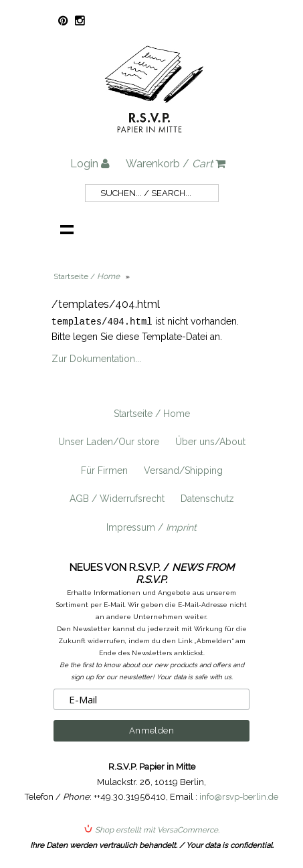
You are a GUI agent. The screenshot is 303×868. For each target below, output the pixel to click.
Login (90, 164)
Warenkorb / (176, 164)
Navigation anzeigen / (67, 229)
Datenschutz (207, 498)
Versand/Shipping (183, 470)
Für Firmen (104, 470)
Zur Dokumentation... (96, 358)
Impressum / (151, 527)
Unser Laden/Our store (109, 441)
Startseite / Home (152, 413)
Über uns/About (210, 441)
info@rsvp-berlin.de (239, 796)
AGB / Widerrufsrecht (117, 498)
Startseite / (87, 276)
